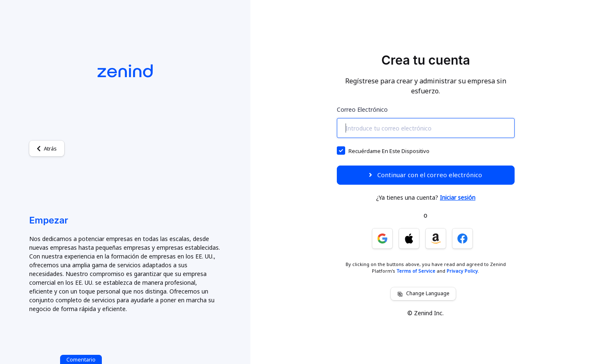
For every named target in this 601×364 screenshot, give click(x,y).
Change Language (423, 294)
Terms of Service (416, 271)
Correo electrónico (362, 109)
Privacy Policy (462, 271)
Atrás (47, 148)
